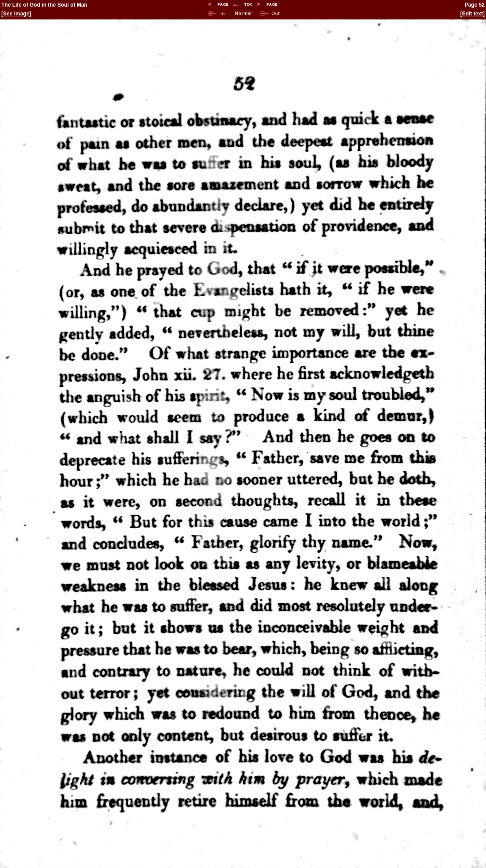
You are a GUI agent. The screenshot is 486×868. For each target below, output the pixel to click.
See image (16, 14)
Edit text (473, 14)
